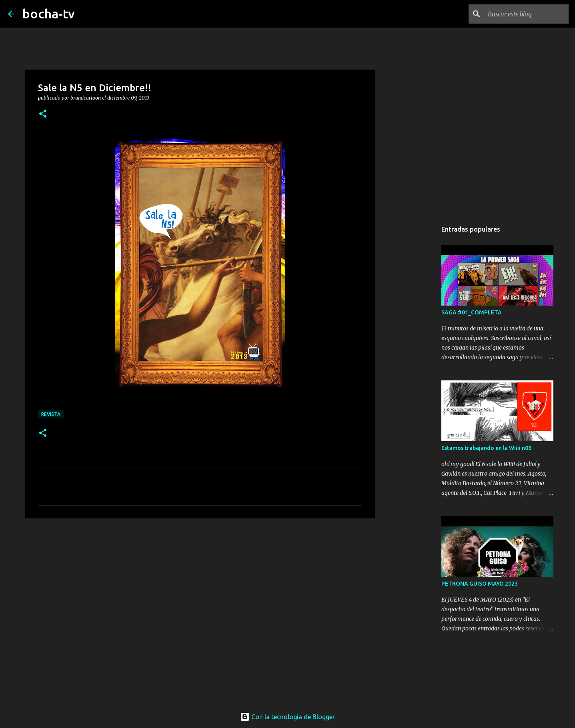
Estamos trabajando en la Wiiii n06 (486, 448)
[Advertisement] (200, 586)
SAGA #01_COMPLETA (472, 312)
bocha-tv (49, 14)
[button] (43, 114)
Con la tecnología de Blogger (287, 717)
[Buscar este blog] (527, 14)
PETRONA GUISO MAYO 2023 (480, 584)
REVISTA (51, 414)
